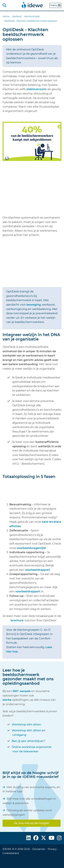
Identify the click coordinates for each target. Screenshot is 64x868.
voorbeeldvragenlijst (31, 548)
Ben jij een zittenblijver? (29, 741)
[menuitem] (32, 5)
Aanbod (17, 16)
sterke (7, 700)
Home (6, 16)
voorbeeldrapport (38, 570)
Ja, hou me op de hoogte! (32, 823)
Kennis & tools (32, 16)
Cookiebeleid (11, 853)
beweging (34, 305)
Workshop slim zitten (26, 724)
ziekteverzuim (37, 89)
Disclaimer (39, 849)
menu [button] (55, 5)
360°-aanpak (22, 691)
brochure (17, 620)
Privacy (52, 849)
